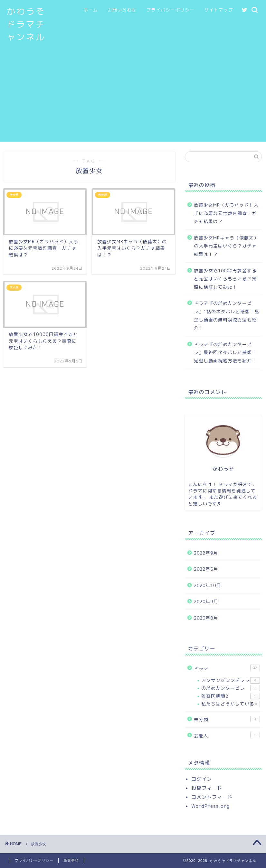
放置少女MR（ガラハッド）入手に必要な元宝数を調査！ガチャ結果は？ (226, 213)
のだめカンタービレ (231, 688)
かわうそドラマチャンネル (26, 24)
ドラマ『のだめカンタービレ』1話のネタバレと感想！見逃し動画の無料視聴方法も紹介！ (227, 315)
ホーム (91, 10)
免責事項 (71, 860)
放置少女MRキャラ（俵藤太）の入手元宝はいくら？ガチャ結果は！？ (226, 246)
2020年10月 (207, 585)
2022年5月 (206, 569)
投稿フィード (207, 788)
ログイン (202, 779)
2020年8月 (206, 618)
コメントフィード (212, 797)
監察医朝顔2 (231, 696)
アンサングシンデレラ (231, 680)
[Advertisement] (133, 97)
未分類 (227, 719)
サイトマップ (219, 10)
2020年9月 (206, 601)
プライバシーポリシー (170, 10)
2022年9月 (206, 553)
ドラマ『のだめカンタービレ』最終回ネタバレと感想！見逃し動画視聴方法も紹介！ (225, 352)
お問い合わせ (122, 10)
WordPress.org (210, 806)
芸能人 (227, 735)
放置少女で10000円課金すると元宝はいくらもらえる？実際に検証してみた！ (225, 279)
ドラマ (227, 668)
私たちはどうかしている (231, 704)
